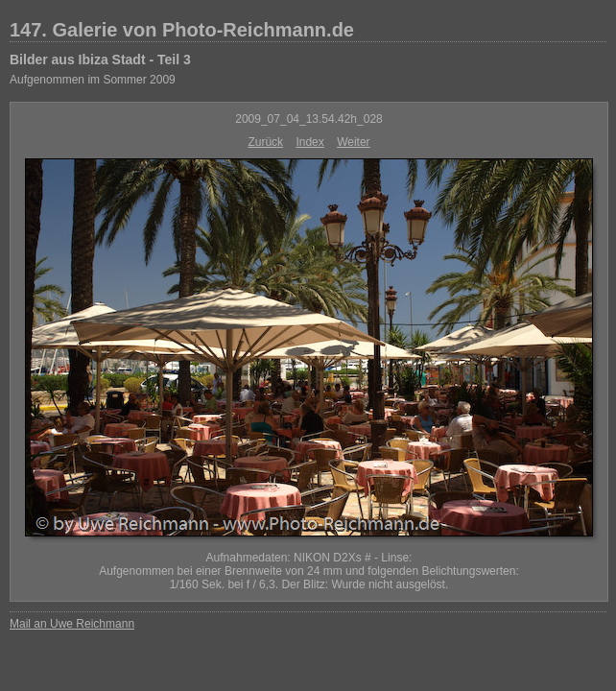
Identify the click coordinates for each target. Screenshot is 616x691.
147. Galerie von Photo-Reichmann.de (182, 30)
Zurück (265, 142)
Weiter (353, 142)
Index (309, 142)
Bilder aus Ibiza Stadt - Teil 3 (100, 60)
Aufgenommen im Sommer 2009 (93, 80)
